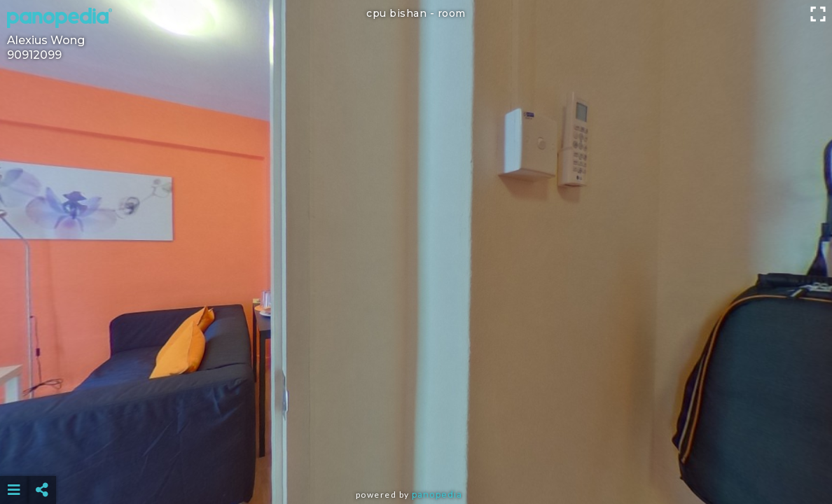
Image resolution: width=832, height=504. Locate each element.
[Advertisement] (416, 455)
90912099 (34, 55)
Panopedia (437, 495)
